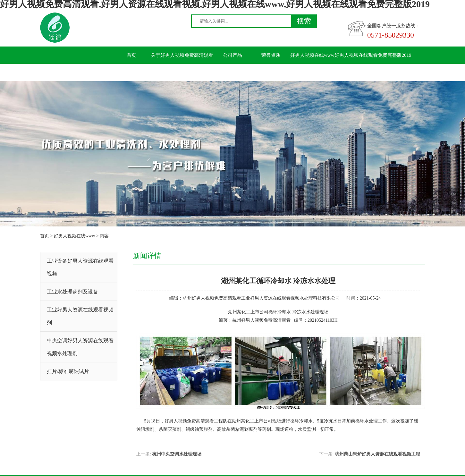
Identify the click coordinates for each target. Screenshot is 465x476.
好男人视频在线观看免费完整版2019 (373, 55)
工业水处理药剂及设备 (72, 292)
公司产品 (232, 55)
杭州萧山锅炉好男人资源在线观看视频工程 (377, 454)
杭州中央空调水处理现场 (177, 454)
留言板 (194, 72)
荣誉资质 (271, 55)
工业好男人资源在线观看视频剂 (80, 316)
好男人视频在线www (312, 55)
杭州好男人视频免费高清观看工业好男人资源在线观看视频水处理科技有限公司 (261, 298)
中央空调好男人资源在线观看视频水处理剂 (80, 347)
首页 (131, 55)
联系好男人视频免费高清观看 (144, 72)
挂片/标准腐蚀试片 (68, 371)
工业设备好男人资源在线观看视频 (80, 267)
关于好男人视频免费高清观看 (182, 55)
